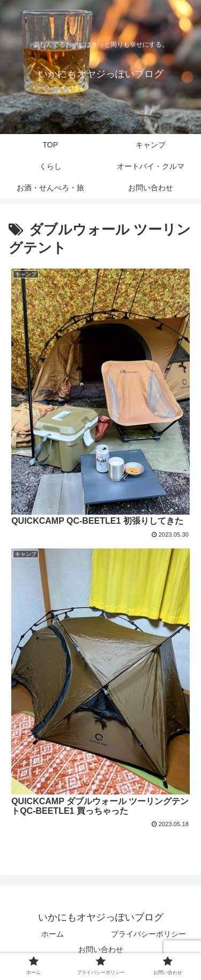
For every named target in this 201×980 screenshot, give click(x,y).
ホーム (53, 934)
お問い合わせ (101, 949)
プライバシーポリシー (148, 934)
